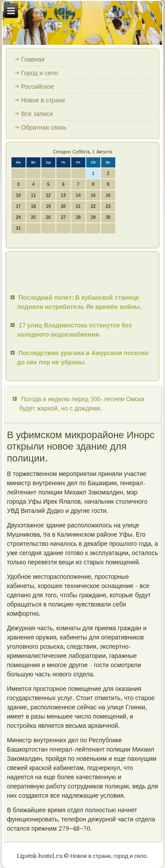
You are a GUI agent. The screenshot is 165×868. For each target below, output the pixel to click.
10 (18, 195)
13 (63, 195)
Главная (33, 59)
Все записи (37, 114)
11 (33, 195)
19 (48, 206)
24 (18, 217)
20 (63, 206)
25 (33, 217)
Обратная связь (44, 127)
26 (48, 217)
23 (108, 206)
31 (18, 228)
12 (48, 195)
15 (93, 195)
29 (93, 217)
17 (18, 206)
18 (33, 206)
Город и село (40, 73)
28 (78, 217)
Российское (38, 87)
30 (108, 217)
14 (78, 195)
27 (63, 217)
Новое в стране (43, 100)
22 (93, 206)
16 (108, 195)
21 (78, 206)
